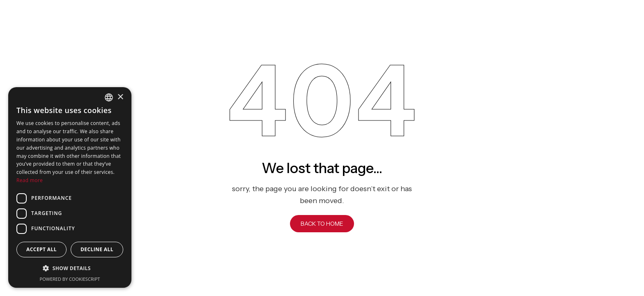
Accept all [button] (41, 249)
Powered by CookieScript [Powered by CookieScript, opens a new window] (70, 279)
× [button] (120, 97)
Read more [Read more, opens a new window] (30, 180)
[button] (70, 268)
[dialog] (70, 187)
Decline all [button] (97, 249)
